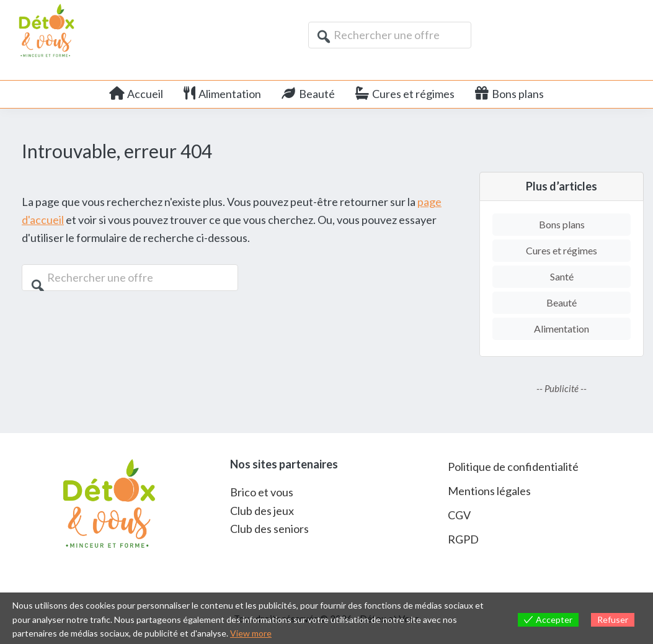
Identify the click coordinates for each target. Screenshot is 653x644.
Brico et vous (262, 492)
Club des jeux (262, 511)
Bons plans (562, 224)
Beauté (562, 302)
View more (251, 633)
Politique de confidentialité (513, 467)
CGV (459, 515)
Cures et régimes (562, 250)
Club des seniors (269, 529)
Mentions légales (489, 491)
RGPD (463, 539)
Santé (562, 276)
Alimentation (562, 329)
